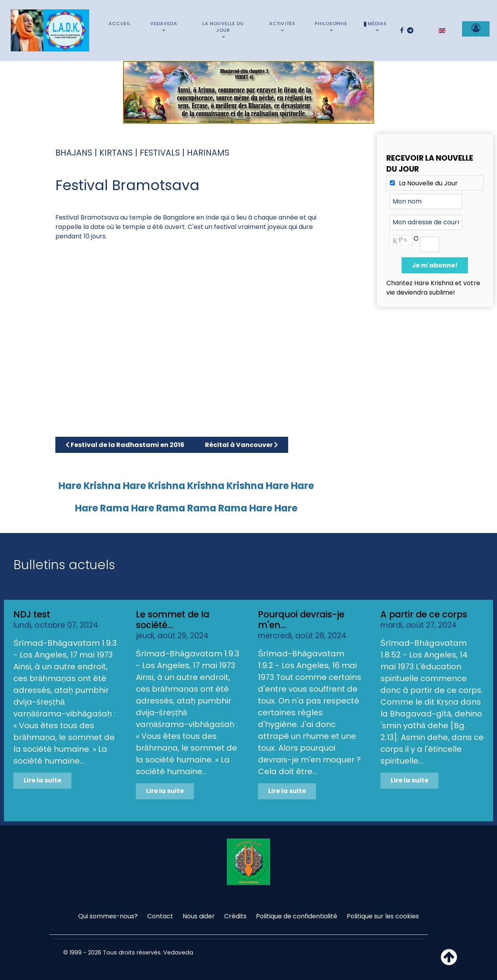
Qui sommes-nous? (108, 916)
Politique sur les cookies (383, 916)
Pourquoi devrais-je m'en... (301, 620)
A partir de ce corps (424, 614)
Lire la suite (42, 780)
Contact (160, 916)
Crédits (235, 916)
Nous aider (199, 916)
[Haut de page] (449, 962)
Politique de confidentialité (297, 916)
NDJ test (32, 614)
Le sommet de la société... (173, 620)
